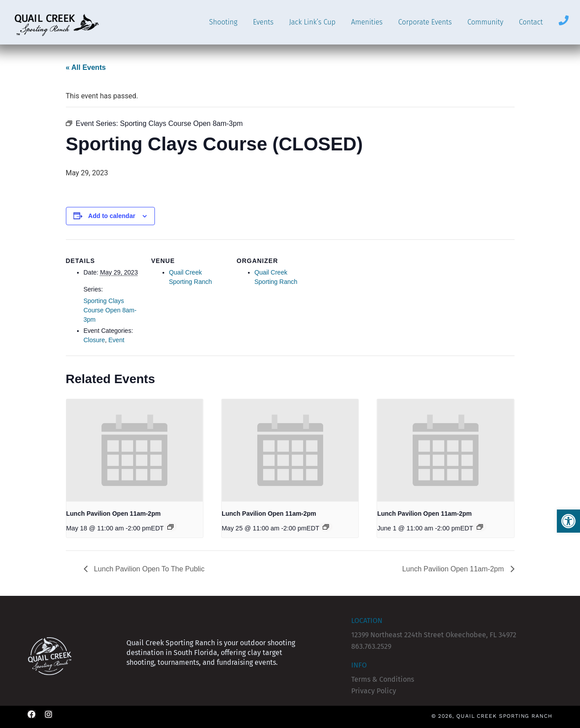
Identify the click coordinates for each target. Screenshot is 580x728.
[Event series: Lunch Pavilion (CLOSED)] (170, 527)
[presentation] (135, 450)
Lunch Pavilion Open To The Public (148, 569)
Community (485, 22)
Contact (531, 22)
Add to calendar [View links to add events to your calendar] (112, 216)
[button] (568, 521)
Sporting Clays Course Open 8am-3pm (110, 310)
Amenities (367, 22)
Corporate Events (425, 22)
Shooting (223, 22)
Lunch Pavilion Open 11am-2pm (114, 514)
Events (263, 22)
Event (117, 340)
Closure (94, 340)
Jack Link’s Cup (312, 22)
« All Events (86, 67)
